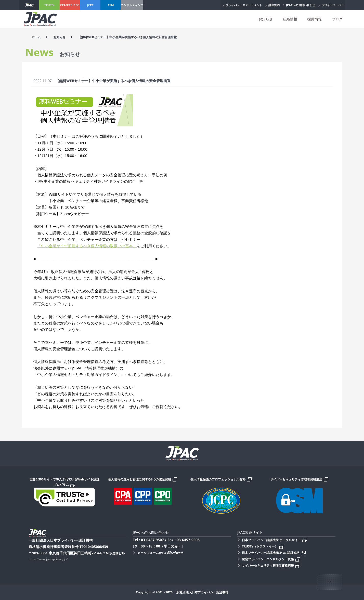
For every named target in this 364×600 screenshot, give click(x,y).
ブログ (337, 19)
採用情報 (315, 19)
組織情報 (290, 19)
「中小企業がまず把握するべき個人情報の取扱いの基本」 (87, 246)
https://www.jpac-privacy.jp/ (48, 559)
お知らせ (266, 19)
